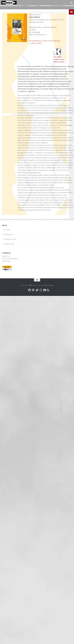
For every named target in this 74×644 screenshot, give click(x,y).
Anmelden (7, 230)
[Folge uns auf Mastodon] (33, 290)
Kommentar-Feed (10, 239)
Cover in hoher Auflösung (52, 41)
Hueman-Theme (49, 285)
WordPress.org (9, 244)
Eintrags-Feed (9, 234)
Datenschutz (6, 261)
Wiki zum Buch (37, 43)
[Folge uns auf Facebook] (30, 290)
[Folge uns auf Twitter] (37, 290)
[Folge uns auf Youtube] (45, 290)
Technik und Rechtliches (10, 259)
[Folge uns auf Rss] (48, 290)
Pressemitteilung (35, 41)
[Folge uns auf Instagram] (41, 290)
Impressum (6, 256)
